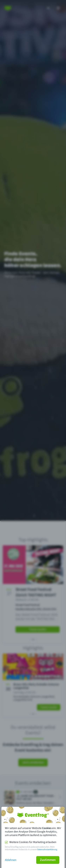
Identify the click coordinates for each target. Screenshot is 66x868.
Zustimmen (48, 860)
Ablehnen (11, 860)
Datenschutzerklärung (47, 850)
